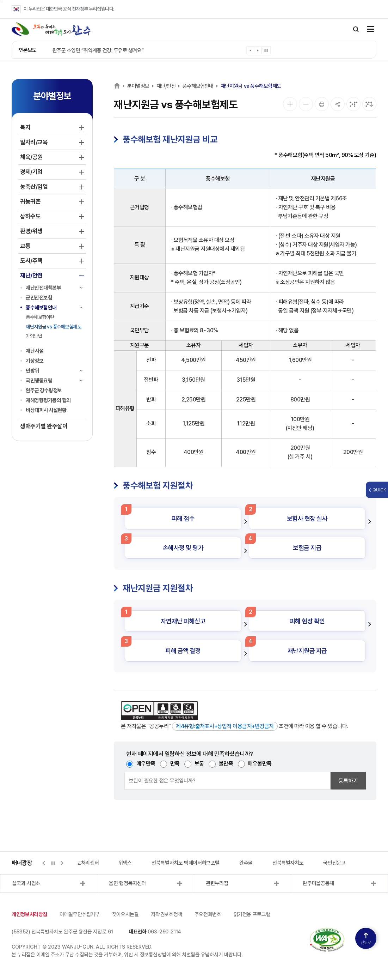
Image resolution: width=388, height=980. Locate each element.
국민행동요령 (39, 381)
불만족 (226, 764)
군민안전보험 (39, 298)
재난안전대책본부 (43, 288)
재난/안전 (166, 86)
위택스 (125, 863)
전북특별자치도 (288, 863)
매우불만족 (260, 764)
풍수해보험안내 (41, 308)
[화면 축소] (306, 104)
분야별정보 (138, 86)
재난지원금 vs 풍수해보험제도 (53, 327)
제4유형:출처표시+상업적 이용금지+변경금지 (225, 726)
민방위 (32, 371)
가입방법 (34, 336)
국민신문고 (334, 863)
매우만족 (146, 764)
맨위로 (366, 939)
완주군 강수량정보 (44, 391)
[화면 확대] (290, 104)
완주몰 (246, 863)
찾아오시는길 (125, 914)
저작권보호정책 (166, 914)
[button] (251, 52)
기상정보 (35, 361)
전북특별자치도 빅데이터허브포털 (186, 863)
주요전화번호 (208, 914)
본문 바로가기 (0, 0)
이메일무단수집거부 (80, 914)
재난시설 (35, 351)
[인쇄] (322, 104)
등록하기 (348, 781)
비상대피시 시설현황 (46, 410)
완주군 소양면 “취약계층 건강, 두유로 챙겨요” (98, 50)
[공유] (338, 104)
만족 (175, 764)
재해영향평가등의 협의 (48, 400)
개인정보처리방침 (29, 914)
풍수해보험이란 (40, 317)
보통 (199, 764)
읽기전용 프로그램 (252, 914)
